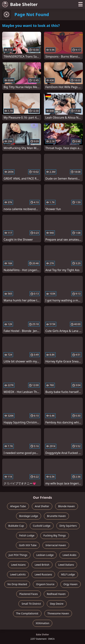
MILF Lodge (68, 574)
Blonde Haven (67, 506)
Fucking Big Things (55, 535)
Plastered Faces (29, 594)
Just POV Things (18, 555)
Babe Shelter (20, 4)
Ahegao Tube (18, 506)
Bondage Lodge (29, 516)
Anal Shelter (42, 506)
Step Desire (57, 604)
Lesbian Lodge (45, 555)
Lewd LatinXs (18, 574)
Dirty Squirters (68, 526)
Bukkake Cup (16, 526)
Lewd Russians (43, 574)
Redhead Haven (56, 594)
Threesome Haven (58, 613)
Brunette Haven (56, 516)
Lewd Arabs (69, 555)
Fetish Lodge (27, 535)
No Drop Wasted (17, 584)
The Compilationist (27, 613)
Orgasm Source (45, 584)
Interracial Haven (56, 545)
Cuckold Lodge (42, 526)
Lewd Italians (66, 565)
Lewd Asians (18, 565)
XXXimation (43, 623)
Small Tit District (31, 604)
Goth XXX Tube (28, 545)
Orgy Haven (71, 584)
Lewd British (42, 565)
